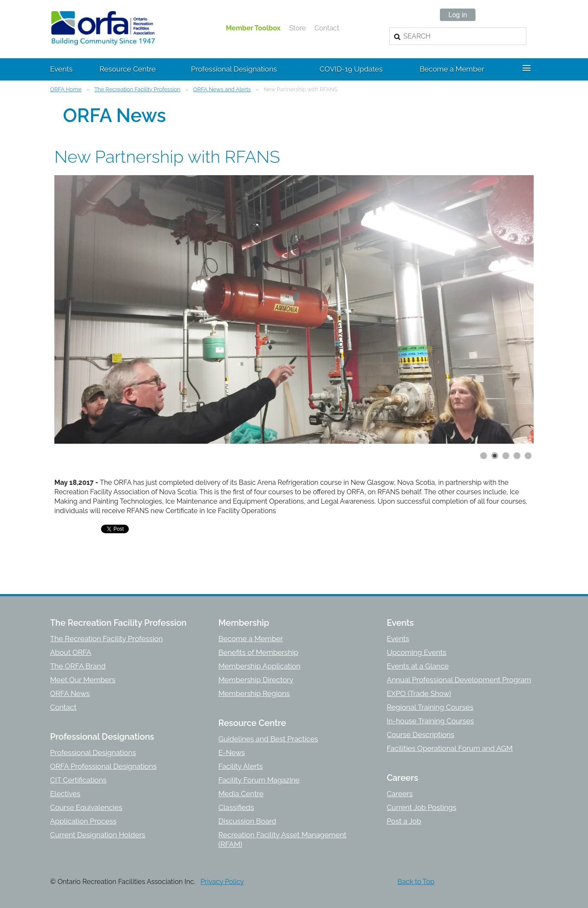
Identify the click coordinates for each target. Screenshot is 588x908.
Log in (458, 15)
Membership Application (259, 666)
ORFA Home (66, 89)
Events (398, 639)
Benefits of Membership (258, 652)
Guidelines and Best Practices (268, 739)
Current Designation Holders (98, 835)
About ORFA (71, 652)
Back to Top (416, 882)
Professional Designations (93, 753)
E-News (232, 753)
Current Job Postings (422, 807)
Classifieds (236, 807)
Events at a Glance (418, 666)
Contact (327, 28)
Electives (65, 794)
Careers (400, 794)
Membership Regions (254, 693)
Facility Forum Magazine (259, 780)
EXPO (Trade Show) (419, 693)
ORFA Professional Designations (103, 766)
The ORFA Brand (78, 666)
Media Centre (241, 794)
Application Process (83, 821)
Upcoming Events (417, 652)
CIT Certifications (78, 780)
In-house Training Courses (431, 721)
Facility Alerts (241, 766)
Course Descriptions (421, 735)
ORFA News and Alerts (222, 89)
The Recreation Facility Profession (137, 89)
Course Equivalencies (86, 807)
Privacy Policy (222, 882)
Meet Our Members (83, 680)
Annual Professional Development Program (459, 680)
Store (298, 28)
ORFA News (70, 693)
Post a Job (404, 821)
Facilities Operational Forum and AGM (450, 748)
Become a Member (251, 639)
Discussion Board (247, 821)
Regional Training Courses (430, 707)
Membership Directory (256, 680)
